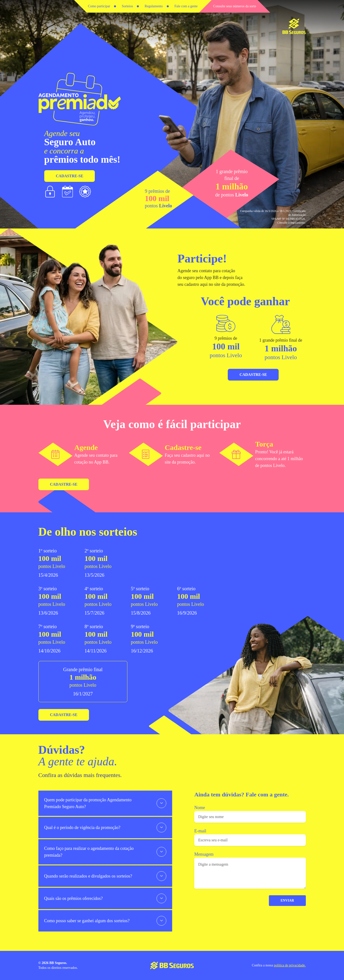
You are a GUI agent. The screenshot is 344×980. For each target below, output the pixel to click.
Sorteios (127, 6)
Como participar (99, 6)
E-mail (201, 831)
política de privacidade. (290, 965)
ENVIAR (288, 900)
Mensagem (204, 854)
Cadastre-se (70, 176)
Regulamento (154, 6)
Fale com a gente (186, 6)
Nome (200, 808)
